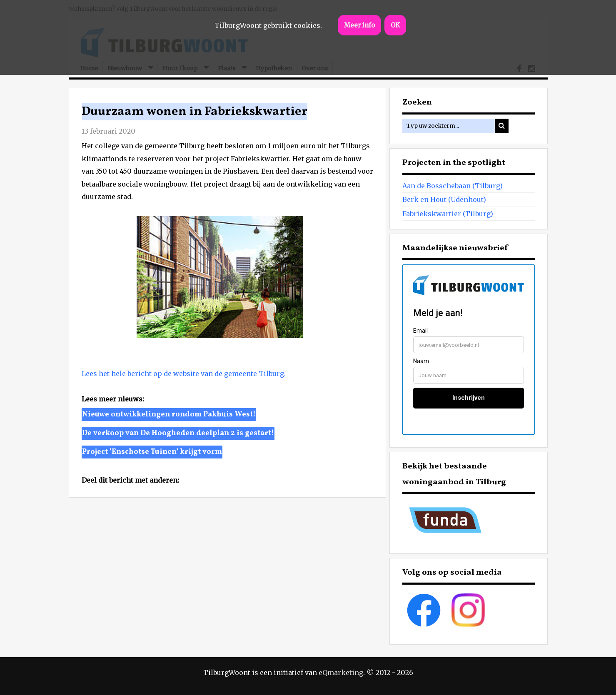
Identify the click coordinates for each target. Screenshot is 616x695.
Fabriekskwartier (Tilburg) (448, 214)
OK (395, 25)
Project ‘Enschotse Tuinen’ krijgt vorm (152, 452)
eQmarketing (341, 673)
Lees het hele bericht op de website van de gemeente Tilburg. (184, 374)
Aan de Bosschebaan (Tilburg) (453, 186)
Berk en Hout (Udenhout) (444, 199)
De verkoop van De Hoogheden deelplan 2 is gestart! (178, 433)
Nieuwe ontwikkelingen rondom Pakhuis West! (169, 415)
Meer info (359, 25)
